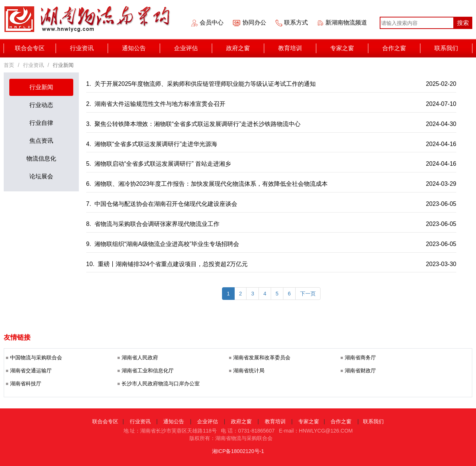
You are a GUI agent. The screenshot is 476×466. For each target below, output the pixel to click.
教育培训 (297, 48)
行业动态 (41, 105)
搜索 (463, 23)
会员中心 (212, 22)
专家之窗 (349, 48)
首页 (9, 65)
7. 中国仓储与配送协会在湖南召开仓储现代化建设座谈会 (163, 204)
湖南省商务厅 (360, 358)
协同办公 (254, 22)
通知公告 (141, 48)
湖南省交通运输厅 (31, 371)
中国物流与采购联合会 (36, 358)
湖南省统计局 (249, 371)
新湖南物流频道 (346, 22)
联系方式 (296, 22)
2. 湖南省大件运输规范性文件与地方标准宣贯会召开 (157, 104)
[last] (308, 294)
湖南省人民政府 (140, 358)
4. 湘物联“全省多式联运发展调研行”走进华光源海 (153, 144)
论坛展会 (41, 176)
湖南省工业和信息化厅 (148, 371)
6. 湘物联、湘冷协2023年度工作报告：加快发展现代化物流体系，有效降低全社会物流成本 (208, 184)
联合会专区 (36, 48)
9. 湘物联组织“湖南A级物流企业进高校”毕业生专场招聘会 (164, 244)
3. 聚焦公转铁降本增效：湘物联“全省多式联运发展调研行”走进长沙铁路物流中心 (194, 124)
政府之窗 (245, 48)
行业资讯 (89, 48)
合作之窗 (401, 48)
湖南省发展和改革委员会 (262, 358)
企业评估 (193, 48)
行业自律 (41, 123)
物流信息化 (41, 158)
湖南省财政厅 (360, 371)
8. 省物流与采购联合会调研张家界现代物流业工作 (154, 224)
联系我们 (454, 48)
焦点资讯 (41, 141)
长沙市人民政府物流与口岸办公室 (161, 384)
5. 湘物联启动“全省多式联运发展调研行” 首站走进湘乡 (160, 164)
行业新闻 (41, 87)
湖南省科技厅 (26, 384)
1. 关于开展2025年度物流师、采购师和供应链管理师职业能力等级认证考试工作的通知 (202, 84)
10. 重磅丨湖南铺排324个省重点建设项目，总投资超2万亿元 (168, 264)
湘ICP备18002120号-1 (238, 451)
